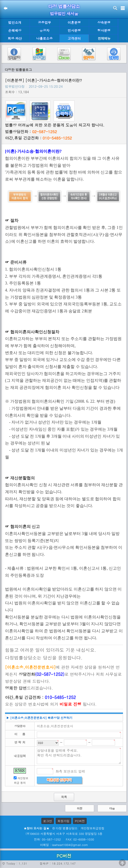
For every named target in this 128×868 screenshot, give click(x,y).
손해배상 (15, 30)
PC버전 (80, 821)
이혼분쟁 (74, 22)
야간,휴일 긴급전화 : (38, 138)
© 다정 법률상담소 (65, 828)
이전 (80, 808)
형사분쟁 (104, 30)
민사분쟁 (74, 30)
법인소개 (15, 22)
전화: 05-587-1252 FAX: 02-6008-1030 (64, 839)
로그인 (48, 821)
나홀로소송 (45, 38)
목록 (64, 797)
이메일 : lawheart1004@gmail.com (64, 845)
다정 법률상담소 (64, 6)
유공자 (44, 30)
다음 (112, 808)
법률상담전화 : (31, 132)
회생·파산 (15, 38)
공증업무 (45, 22)
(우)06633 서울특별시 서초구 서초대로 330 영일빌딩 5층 (64, 834)
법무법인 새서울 (64, 13)
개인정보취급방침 (93, 828)
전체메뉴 (104, 38)
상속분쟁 (104, 22)
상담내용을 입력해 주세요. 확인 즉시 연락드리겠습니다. (79, 756)
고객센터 (74, 38)
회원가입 (63, 821)
